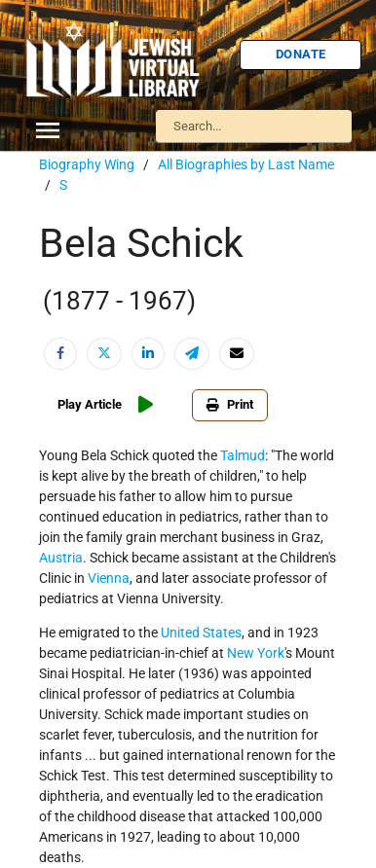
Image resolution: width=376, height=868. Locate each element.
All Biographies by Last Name (246, 164)
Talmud (243, 455)
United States (201, 633)
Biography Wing (87, 164)
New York (256, 653)
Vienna (109, 578)
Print (230, 404)
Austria (61, 558)
